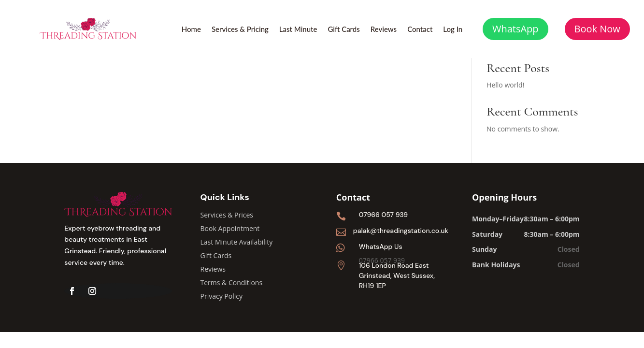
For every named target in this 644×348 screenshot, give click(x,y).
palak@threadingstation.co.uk (401, 231)
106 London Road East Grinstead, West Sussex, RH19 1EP (397, 275)
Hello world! (505, 85)
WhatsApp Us (381, 246)
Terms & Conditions (232, 283)
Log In (453, 29)
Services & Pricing (240, 29)
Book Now (597, 29)
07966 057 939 (383, 215)
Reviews (384, 29)
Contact (420, 29)
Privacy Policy (222, 296)
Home (191, 29)
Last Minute (298, 29)
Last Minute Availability (237, 242)
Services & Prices (227, 215)
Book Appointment (230, 228)
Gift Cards (343, 29)
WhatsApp (515, 29)
